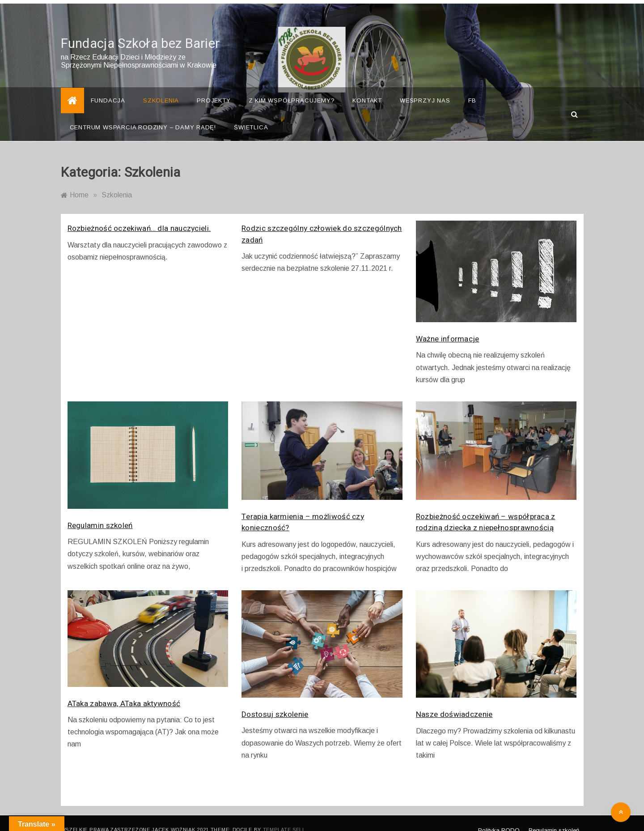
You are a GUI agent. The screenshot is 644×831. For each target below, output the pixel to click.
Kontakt (367, 87)
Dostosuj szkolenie (275, 701)
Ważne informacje (448, 326)
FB (472, 87)
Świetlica (251, 114)
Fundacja (108, 87)
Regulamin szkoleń (100, 512)
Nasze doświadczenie (454, 701)
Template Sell (284, 817)
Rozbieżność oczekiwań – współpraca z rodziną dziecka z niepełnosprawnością (486, 509)
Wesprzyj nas (425, 87)
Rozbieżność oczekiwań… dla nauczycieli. (139, 215)
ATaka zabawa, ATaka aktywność (124, 690)
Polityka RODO (499, 817)
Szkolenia (161, 87)
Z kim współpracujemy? (292, 87)
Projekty (214, 87)
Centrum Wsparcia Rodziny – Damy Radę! (143, 114)
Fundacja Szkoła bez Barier (140, 31)
